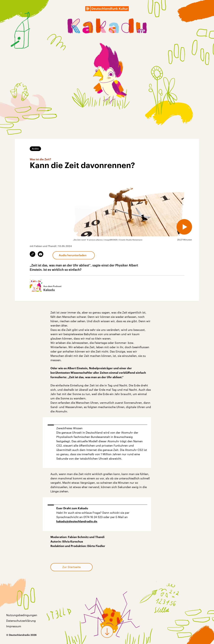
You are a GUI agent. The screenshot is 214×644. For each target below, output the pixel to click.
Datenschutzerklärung (21, 621)
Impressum (14, 626)
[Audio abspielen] (184, 227)
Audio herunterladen (73, 255)
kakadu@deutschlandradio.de (77, 521)
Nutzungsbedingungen (22, 615)
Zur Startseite (71, 567)
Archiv (35, 149)
